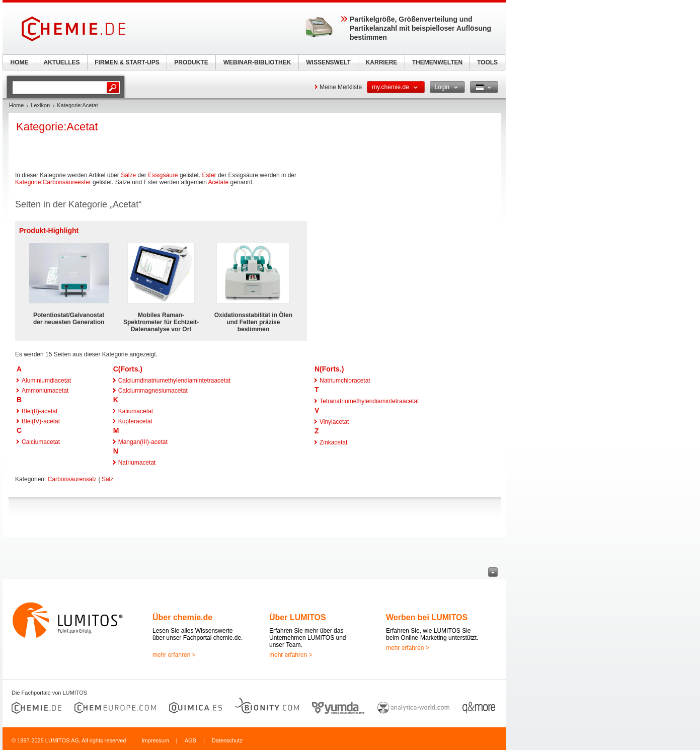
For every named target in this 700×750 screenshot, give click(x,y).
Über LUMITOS (298, 617)
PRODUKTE (191, 62)
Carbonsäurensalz (72, 479)
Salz (107, 479)
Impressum (155, 740)
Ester (209, 175)
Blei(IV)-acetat (41, 421)
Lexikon (40, 105)
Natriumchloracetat (345, 381)
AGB (190, 740)
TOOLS (487, 62)
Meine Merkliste (341, 87)
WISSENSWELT (328, 62)
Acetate (219, 182)
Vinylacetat (334, 422)
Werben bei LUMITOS (427, 617)
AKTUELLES (62, 62)
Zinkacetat (333, 442)
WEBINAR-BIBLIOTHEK (257, 62)
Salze (128, 175)
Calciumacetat (41, 442)
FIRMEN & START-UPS (127, 62)
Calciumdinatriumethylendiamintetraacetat (174, 381)
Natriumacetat (137, 463)
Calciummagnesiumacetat (153, 391)
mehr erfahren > (174, 655)
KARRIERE (382, 62)
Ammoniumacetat (45, 391)
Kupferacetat (135, 421)
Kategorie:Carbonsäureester (53, 182)
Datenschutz (227, 740)
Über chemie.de (182, 617)
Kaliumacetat (136, 411)
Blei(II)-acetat (40, 411)
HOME (20, 62)
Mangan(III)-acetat (143, 442)
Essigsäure (163, 175)
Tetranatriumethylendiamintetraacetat (369, 401)
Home (16, 105)
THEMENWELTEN (437, 62)
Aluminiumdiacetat (46, 381)
